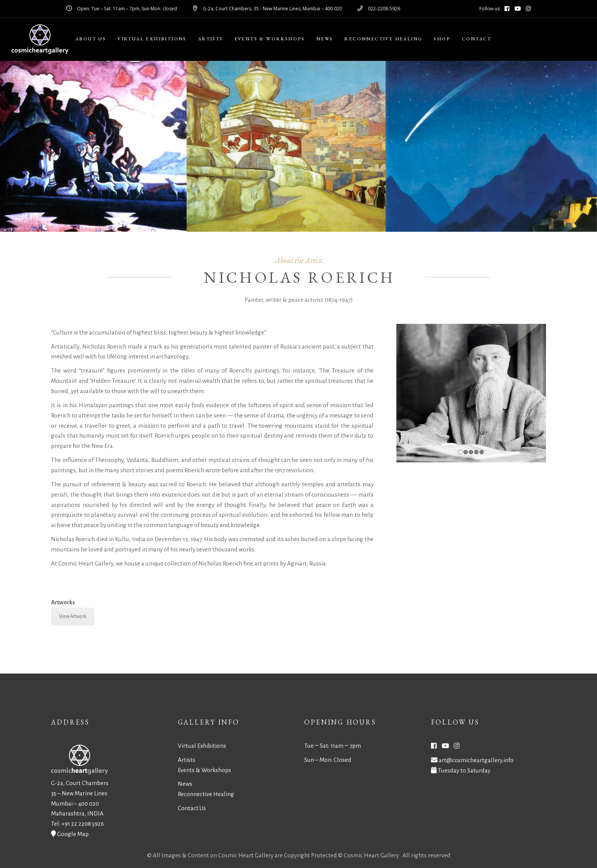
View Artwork (73, 616)
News (185, 784)
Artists (187, 760)
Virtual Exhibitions (202, 746)
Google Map (73, 834)
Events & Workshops (204, 770)
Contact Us (192, 808)
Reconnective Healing (206, 794)
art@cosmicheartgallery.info (476, 760)
